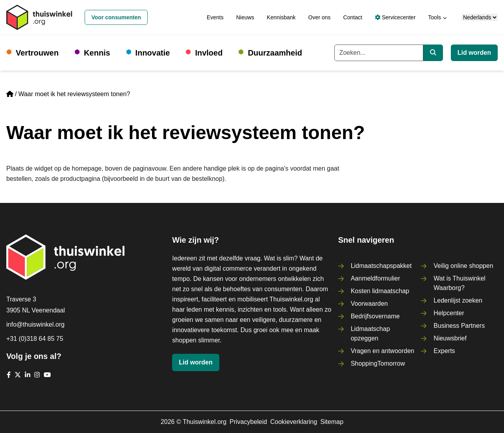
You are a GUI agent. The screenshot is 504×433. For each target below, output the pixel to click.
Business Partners (459, 326)
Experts (444, 351)
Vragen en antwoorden (383, 351)
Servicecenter (395, 17)
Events (215, 17)
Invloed (209, 53)
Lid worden (474, 53)
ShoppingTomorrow (378, 363)
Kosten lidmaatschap (380, 291)
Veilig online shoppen (463, 266)
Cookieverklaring (294, 422)
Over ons (320, 17)
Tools (435, 17)
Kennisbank (281, 17)
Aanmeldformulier (375, 278)
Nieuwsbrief (450, 338)
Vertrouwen (37, 53)
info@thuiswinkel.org (35, 324)
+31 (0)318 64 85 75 (35, 339)
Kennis (97, 53)
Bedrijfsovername (375, 316)
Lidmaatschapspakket (381, 266)
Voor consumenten (116, 17)
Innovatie (153, 53)
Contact (353, 17)
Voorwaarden (369, 304)
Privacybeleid (248, 422)
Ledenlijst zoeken (458, 300)
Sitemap (332, 422)
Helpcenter (449, 313)
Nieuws (245, 17)
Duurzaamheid (275, 53)
